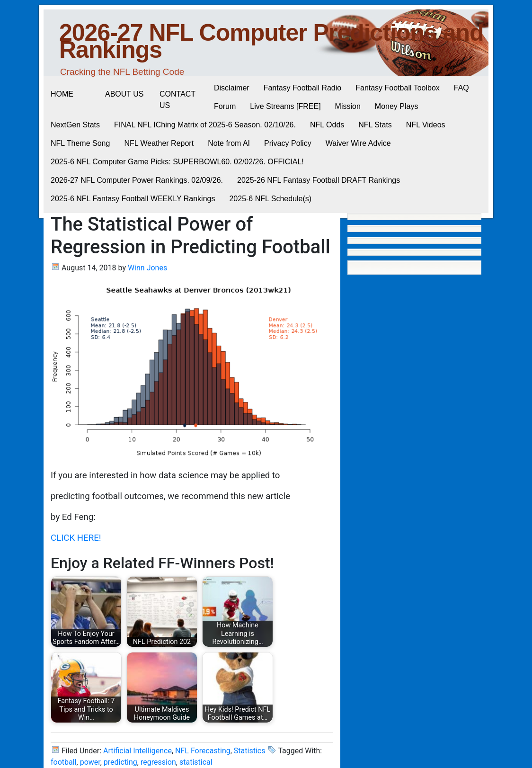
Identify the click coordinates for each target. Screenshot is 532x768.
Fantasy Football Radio (303, 88)
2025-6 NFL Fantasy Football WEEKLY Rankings (133, 199)
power (90, 762)
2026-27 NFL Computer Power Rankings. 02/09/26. (137, 180)
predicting (120, 762)
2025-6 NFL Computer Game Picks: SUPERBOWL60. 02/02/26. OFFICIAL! (177, 162)
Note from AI (229, 143)
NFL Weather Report (159, 143)
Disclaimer (232, 88)
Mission (348, 106)
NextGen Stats (75, 125)
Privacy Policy (288, 143)
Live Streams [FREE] (285, 106)
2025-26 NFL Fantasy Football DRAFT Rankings (319, 180)
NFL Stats (375, 125)
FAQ (461, 88)
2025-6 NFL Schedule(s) (270, 199)
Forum (225, 106)
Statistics (250, 751)
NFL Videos (426, 125)
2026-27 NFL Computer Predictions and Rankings (271, 41)
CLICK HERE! (76, 538)
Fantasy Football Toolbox (398, 88)
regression (158, 762)
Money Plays (397, 106)
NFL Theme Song (80, 143)
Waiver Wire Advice (358, 143)
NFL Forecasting (203, 751)
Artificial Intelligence (137, 751)
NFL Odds (327, 125)
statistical (196, 762)
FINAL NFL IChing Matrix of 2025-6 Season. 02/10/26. (205, 125)
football (64, 762)
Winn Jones (147, 268)
